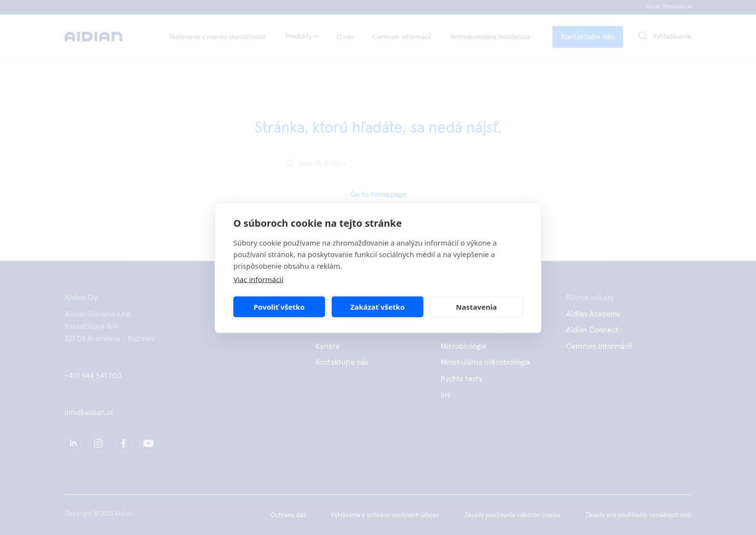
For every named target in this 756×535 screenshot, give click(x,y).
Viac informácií (258, 279)
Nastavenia (477, 307)
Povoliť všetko (279, 307)
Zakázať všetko (378, 307)
